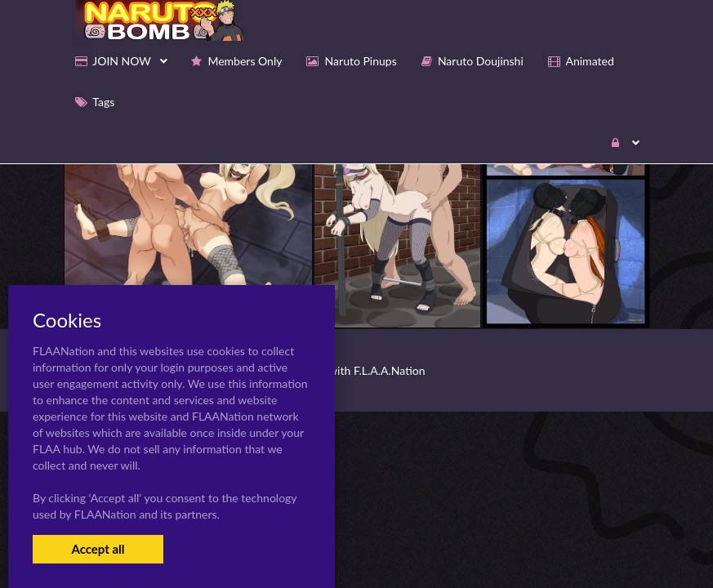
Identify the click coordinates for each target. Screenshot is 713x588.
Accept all (98, 549)
